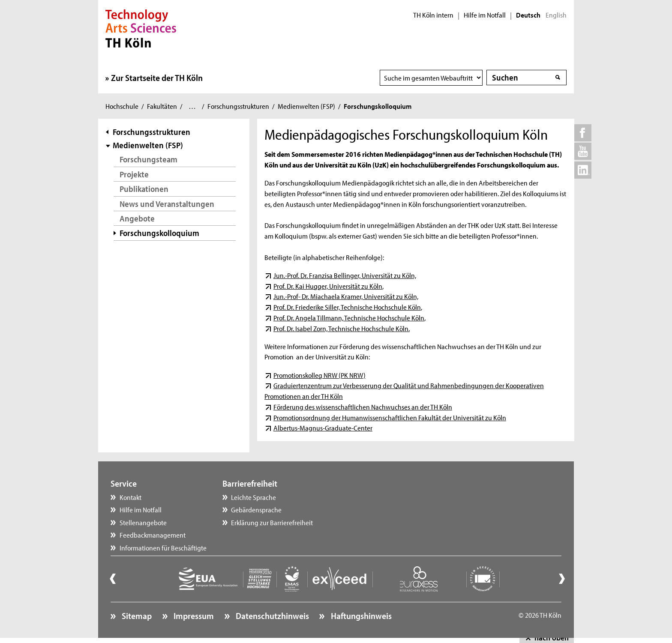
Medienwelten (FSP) (306, 106)
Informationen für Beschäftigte (163, 547)
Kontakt (130, 497)
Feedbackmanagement (153, 535)
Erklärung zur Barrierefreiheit (272, 522)
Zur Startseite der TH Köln (157, 78)
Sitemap (136, 616)
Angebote (137, 218)
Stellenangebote (143, 522)
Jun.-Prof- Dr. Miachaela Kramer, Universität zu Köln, (346, 296)
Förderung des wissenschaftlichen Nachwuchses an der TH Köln (363, 407)
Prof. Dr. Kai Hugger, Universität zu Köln (328, 286)
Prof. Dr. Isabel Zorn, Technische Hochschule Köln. (342, 328)
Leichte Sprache (253, 497)
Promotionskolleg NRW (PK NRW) (319, 375)
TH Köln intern (433, 15)
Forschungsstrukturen (238, 106)
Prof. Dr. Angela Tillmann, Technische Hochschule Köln (349, 317)
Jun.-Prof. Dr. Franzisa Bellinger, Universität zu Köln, (345, 275)
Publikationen (144, 189)
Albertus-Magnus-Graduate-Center (323, 428)
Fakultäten (162, 106)
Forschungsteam (148, 159)
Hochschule (122, 106)
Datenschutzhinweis (271, 616)
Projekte (134, 174)
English (556, 15)
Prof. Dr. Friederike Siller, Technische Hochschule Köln (347, 307)
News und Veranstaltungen (167, 204)
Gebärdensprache (256, 509)
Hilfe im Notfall (485, 15)
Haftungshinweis (360, 616)
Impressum (193, 616)
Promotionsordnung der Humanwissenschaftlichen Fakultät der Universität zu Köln (390, 417)
